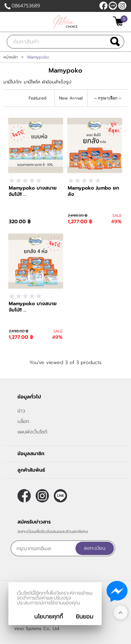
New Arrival (71, 98)
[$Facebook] (103, 6)
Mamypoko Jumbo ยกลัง (93, 191)
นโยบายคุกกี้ (49, 617)
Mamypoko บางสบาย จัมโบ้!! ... (33, 191)
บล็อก (23, 421)
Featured (38, 98)
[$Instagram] (122, 6)
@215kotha (113, 6)
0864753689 (26, 6)
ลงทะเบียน (95, 548)
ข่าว (21, 411)
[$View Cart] (119, 21)
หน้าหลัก (11, 57)
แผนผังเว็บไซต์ (32, 432)
